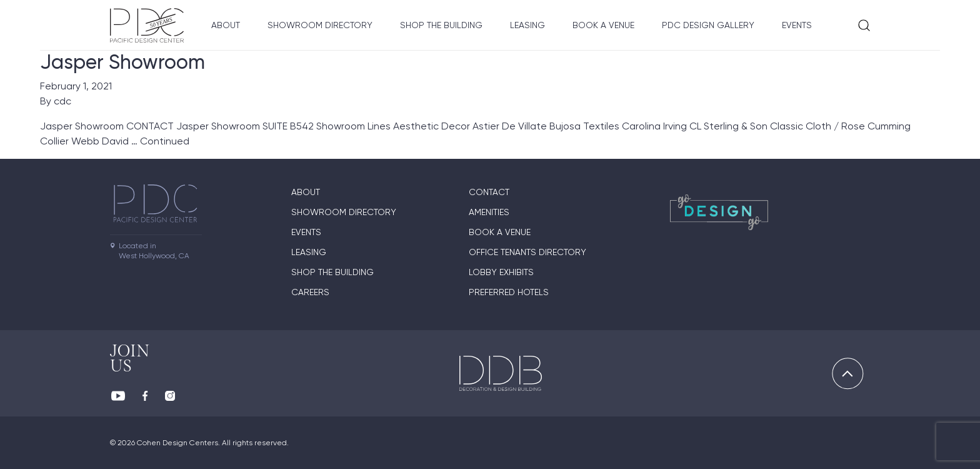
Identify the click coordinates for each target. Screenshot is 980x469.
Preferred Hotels (509, 292)
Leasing (527, 25)
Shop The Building (441, 25)
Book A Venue (603, 25)
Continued (165, 141)
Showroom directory (320, 25)
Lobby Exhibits (501, 272)
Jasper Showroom (122, 62)
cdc (62, 101)
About (226, 25)
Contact (489, 192)
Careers (310, 292)
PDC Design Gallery (708, 25)
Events (797, 25)
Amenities (489, 212)
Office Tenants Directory (527, 252)
